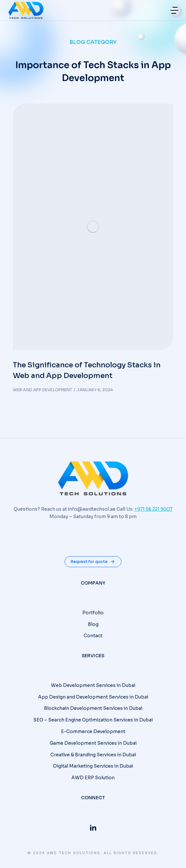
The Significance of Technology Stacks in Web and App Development (87, 370)
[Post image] (93, 227)
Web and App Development (42, 390)
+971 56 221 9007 (153, 509)
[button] (174, 10)
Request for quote (93, 562)
